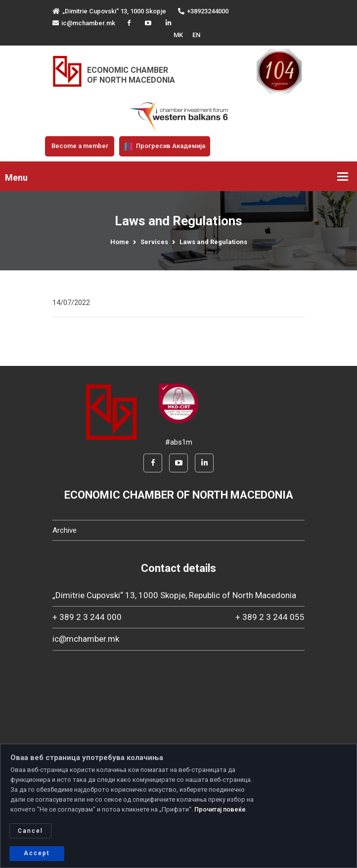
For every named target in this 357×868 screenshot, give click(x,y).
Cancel (30, 831)
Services (154, 242)
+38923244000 (203, 11)
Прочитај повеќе (220, 809)
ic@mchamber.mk (84, 23)
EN (196, 35)
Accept (37, 853)
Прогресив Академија (165, 147)
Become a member (80, 146)
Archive (65, 530)
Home (120, 242)
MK (178, 35)
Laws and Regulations (213, 242)
